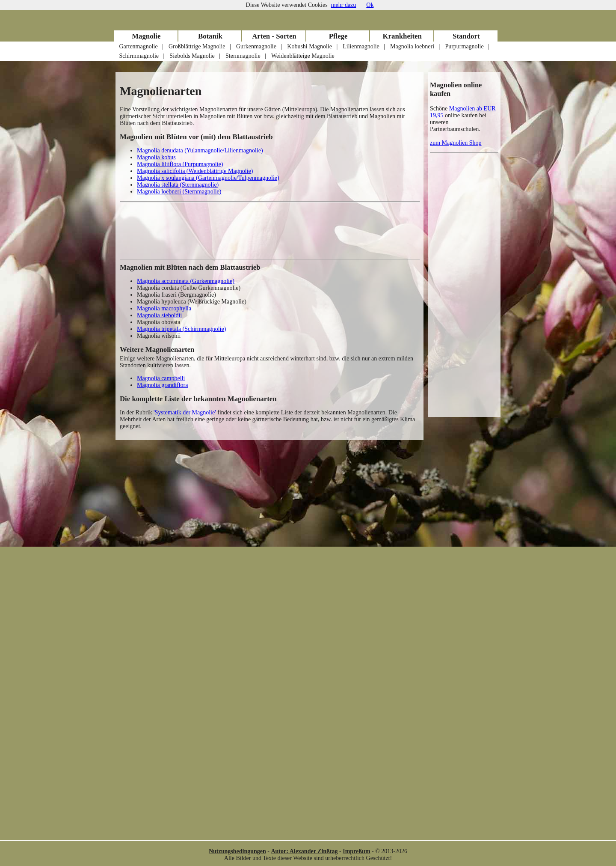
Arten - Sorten (274, 36)
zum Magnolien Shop (456, 143)
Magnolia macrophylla (164, 308)
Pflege (338, 36)
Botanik (210, 36)
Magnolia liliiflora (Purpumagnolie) (180, 164)
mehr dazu (344, 5)
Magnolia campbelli (161, 378)
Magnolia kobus (156, 157)
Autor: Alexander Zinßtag (304, 851)
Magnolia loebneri (412, 46)
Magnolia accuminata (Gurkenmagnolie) (186, 281)
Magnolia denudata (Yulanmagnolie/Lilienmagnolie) (200, 150)
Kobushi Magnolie (309, 46)
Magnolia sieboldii (159, 315)
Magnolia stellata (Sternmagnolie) (178, 185)
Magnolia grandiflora (162, 385)
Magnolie (146, 36)
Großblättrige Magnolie (197, 46)
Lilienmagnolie (361, 46)
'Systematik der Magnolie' (185, 412)
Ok (370, 5)
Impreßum (356, 851)
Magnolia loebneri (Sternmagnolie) (179, 192)
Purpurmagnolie (464, 46)
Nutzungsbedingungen (237, 851)
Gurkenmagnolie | (259, 46)
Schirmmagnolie (139, 56)
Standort (466, 36)
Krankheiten (402, 36)
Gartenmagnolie (139, 46)
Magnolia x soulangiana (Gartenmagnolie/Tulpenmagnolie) (208, 178)
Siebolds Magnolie (192, 56)
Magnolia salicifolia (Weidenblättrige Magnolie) (195, 171)
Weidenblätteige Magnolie (303, 56)
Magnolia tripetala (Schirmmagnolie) (181, 329)
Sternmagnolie (243, 56)
